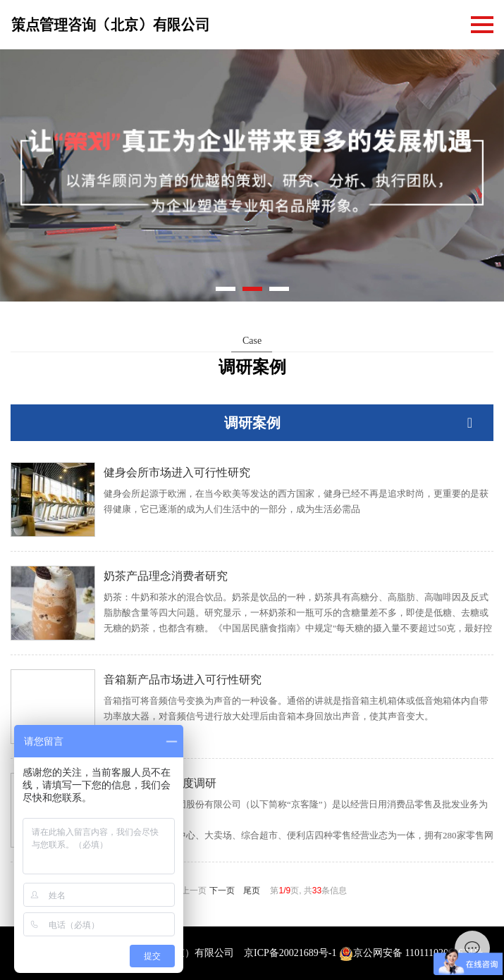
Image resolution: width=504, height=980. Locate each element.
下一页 (222, 891)
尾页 (252, 891)
